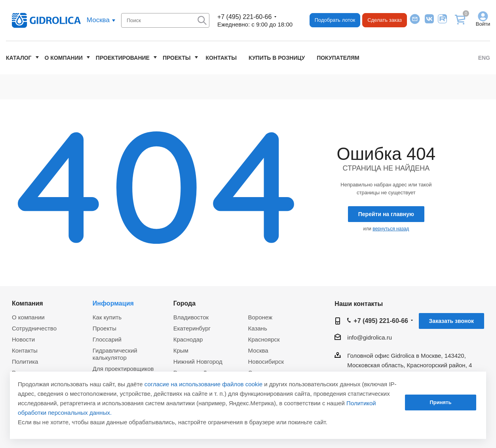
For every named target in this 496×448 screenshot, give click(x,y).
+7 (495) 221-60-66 (244, 17)
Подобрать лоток (335, 20)
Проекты (177, 58)
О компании (64, 58)
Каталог (19, 58)
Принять (440, 402)
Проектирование (123, 58)
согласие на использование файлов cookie (203, 384)
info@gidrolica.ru (370, 337)
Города (185, 303)
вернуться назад (391, 229)
